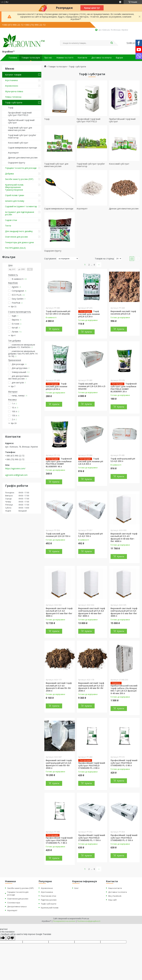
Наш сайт (113, 900)
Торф (11, 108)
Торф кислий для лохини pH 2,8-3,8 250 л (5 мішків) (92, 386)
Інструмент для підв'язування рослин (20, 213)
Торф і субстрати (14, 103)
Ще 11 (14, 307)
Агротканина (11, 80)
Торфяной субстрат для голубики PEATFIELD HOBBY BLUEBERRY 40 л (59, 463)
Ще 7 (13, 386)
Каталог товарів (13, 75)
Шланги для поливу (15, 201)
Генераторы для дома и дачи (19, 242)
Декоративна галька (17, 906)
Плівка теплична (13, 97)
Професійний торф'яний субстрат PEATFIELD (20, 114)
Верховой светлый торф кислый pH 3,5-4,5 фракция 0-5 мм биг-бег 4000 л (59, 612)
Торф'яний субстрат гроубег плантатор (22, 136)
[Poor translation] (11, 938)
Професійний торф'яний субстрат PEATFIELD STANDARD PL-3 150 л (124, 838)
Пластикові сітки (48, 896)
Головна (13, 58)
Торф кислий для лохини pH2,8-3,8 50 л (57, 386)
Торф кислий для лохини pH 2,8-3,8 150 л (58, 535)
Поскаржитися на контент (64, 921)
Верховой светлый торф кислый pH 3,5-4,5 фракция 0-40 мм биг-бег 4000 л (124, 537)
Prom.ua (85, 919)
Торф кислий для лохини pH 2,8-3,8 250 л (91, 461)
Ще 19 (14, 423)
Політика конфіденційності (89, 921)
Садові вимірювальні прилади (22, 148)
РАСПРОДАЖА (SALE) (15, 248)
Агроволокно (12, 86)
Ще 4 (13, 335)
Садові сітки (11, 220)
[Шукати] (112, 43)
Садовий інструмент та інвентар (21, 206)
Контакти (82, 58)
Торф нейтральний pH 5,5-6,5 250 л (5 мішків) (58, 313)
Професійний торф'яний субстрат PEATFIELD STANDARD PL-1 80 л (59, 840)
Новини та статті (65, 58)
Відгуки (119, 58)
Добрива (9, 174)
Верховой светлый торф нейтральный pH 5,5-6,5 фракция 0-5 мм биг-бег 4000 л (124, 612)
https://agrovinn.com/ (15, 469)
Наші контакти (115, 888)
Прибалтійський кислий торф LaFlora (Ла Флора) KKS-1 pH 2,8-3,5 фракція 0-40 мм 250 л (124, 689)
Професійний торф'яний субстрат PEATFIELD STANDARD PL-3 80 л (124, 763)
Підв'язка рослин (49, 900)
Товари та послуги (31, 58)
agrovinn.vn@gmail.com (16, 475)
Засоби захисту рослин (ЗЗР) (19, 179)
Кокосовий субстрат (18, 143)
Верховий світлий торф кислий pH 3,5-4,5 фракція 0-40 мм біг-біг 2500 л (59, 687)
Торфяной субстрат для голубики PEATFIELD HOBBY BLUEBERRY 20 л (124, 388)
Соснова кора (14, 903)
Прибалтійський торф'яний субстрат (21, 121)
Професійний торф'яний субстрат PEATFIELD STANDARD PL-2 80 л (92, 765)
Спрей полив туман (15, 195)
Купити (56, 329)
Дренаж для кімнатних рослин (23, 158)
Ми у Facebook (115, 896)
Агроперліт (13, 153)
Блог (77, 888)
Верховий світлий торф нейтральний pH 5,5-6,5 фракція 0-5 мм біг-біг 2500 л (59, 764)
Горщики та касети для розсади (21, 168)
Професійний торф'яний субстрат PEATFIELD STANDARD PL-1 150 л (92, 838)
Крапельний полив (50, 908)
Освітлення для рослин (16, 237)
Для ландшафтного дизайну (19, 231)
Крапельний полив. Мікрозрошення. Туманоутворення (14, 187)
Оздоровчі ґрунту (17, 163)
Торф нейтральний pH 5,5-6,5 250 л (123, 460)
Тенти (8, 226)
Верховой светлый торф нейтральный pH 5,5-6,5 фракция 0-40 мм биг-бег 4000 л (92, 612)
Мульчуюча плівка (14, 91)
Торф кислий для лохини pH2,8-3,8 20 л (89, 314)
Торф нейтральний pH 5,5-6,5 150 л (90, 535)
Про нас (48, 58)
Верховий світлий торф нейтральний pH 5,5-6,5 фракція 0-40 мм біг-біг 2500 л (91, 687)
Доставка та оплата (101, 58)
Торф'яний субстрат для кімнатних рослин (20, 129)
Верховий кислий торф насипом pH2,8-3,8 (123, 313)
